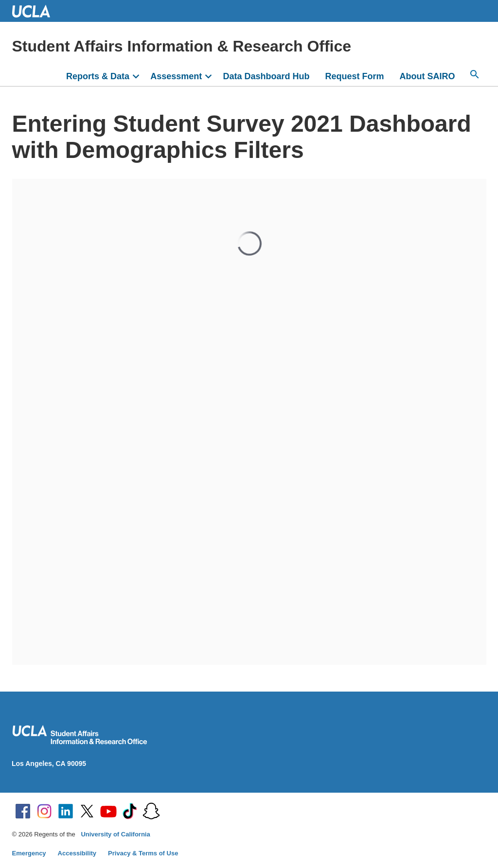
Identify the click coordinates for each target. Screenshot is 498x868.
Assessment (176, 76)
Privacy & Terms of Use (143, 853)
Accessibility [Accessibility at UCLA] (77, 853)
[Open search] (475, 74)
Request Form (354, 76)
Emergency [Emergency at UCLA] (29, 853)
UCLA (36, 11)
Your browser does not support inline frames (249, 422)
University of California (115, 834)
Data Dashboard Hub (266, 76)
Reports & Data (98, 76)
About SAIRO (427, 76)
